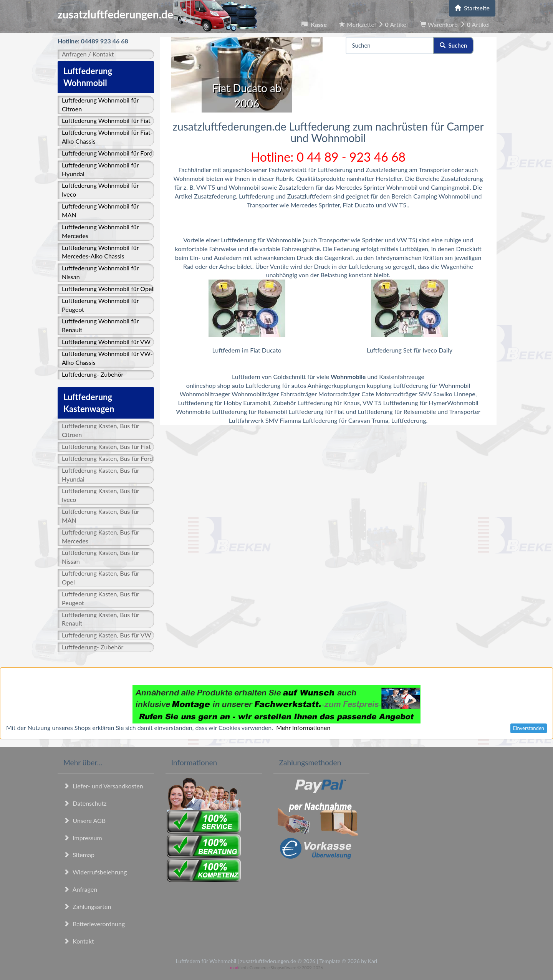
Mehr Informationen (303, 728)
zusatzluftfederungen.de (157, 14)
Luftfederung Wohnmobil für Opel (108, 289)
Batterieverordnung (94, 924)
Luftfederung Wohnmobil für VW (106, 342)
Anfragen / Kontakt (88, 54)
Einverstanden (529, 728)
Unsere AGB (84, 820)
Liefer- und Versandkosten (103, 786)
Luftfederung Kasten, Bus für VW (106, 635)
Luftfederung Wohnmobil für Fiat (106, 120)
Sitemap (79, 855)
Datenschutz (85, 803)
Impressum (83, 838)
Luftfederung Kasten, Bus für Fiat (106, 446)
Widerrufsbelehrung (95, 872)
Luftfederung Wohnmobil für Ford (107, 153)
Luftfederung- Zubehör (93, 374)
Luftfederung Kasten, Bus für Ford (107, 458)
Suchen (453, 45)
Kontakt (79, 941)
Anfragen (80, 889)
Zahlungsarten (87, 906)
